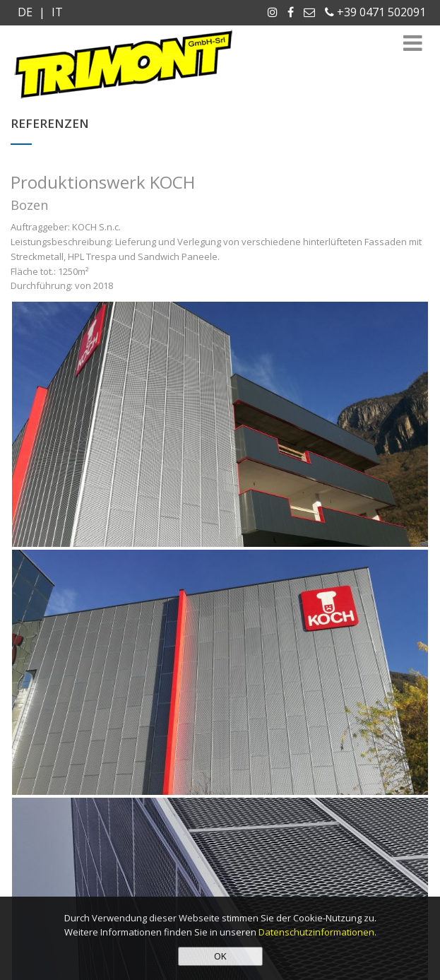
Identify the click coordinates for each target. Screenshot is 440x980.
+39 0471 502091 (375, 12)
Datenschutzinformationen (316, 932)
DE (26, 12)
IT (56, 12)
